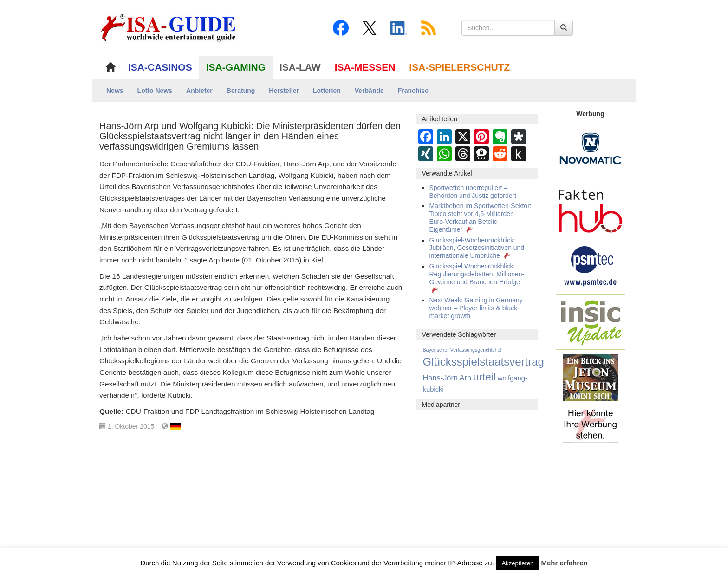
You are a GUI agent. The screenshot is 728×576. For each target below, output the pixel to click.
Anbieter (199, 91)
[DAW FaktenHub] (591, 209)
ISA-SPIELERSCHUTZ (459, 67)
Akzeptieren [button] (518, 563)
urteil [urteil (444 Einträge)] (484, 377)
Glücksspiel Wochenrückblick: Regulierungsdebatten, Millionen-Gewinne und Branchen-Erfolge (477, 278)
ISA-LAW (300, 67)
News (115, 91)
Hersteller (284, 91)
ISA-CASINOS (160, 67)
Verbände (369, 91)
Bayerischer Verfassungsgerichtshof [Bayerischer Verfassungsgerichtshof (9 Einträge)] (462, 350)
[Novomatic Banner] (591, 148)
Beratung (241, 91)
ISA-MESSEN (365, 67)
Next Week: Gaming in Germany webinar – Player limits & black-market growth (476, 308)
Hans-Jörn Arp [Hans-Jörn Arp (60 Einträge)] (447, 378)
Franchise (413, 91)
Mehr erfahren (565, 563)
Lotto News (155, 91)
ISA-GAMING (236, 67)
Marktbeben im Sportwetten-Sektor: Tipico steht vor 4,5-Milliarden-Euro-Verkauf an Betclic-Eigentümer (481, 217)
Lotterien (327, 91)
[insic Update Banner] (591, 321)
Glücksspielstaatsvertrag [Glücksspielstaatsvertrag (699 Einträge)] (484, 362)
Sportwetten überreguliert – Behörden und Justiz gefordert (473, 192)
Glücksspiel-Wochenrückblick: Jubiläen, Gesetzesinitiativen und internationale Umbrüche (477, 248)
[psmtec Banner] (591, 265)
